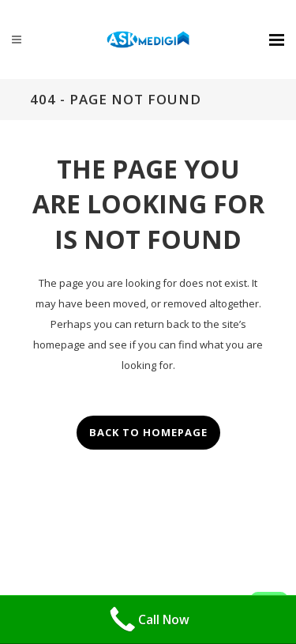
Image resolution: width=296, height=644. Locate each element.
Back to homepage (148, 432)
